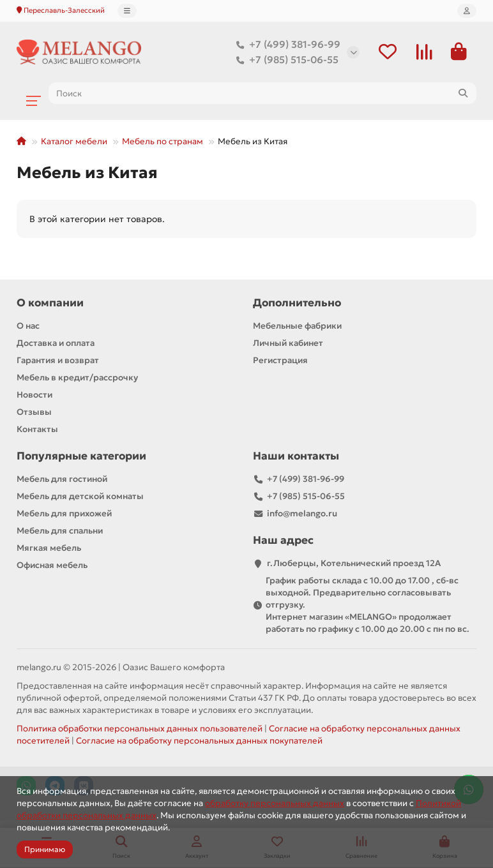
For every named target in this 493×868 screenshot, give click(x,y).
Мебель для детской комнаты (80, 497)
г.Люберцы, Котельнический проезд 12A (354, 564)
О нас (28, 326)
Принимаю (45, 849)
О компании (50, 303)
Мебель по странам (163, 142)
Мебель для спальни (60, 531)
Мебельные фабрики (297, 326)
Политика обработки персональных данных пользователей (140, 729)
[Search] (262, 94)
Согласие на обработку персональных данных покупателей (199, 741)
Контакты (37, 430)
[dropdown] (127, 11)
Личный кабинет (288, 344)
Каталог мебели (74, 142)
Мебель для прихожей (64, 514)
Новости (34, 395)
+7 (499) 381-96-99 (286, 45)
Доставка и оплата (56, 344)
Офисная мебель (52, 566)
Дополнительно (297, 303)
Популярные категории (81, 457)
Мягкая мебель (49, 549)
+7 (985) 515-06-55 (285, 60)
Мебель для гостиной (62, 480)
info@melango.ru (302, 514)
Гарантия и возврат (58, 361)
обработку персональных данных (275, 803)
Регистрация (280, 361)
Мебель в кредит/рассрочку (77, 378)
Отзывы (34, 413)
